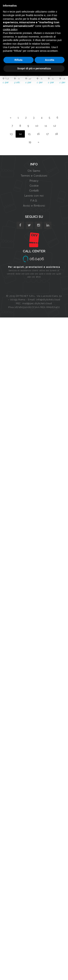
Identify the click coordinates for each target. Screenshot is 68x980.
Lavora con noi (34, 196)
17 (48, 134)
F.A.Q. (34, 201)
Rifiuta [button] (18, 60)
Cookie (34, 186)
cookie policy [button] (10, 29)
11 (46, 126)
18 (57, 134)
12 (55, 126)
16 (38, 134)
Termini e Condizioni (34, 176)
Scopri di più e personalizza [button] (34, 68)
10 (37, 126)
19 (30, 142)
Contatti (34, 191)
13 (11, 134)
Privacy (34, 181)
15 (29, 134)
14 (20, 134)
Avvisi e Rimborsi (34, 206)
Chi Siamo (34, 171)
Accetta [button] (50, 60)
